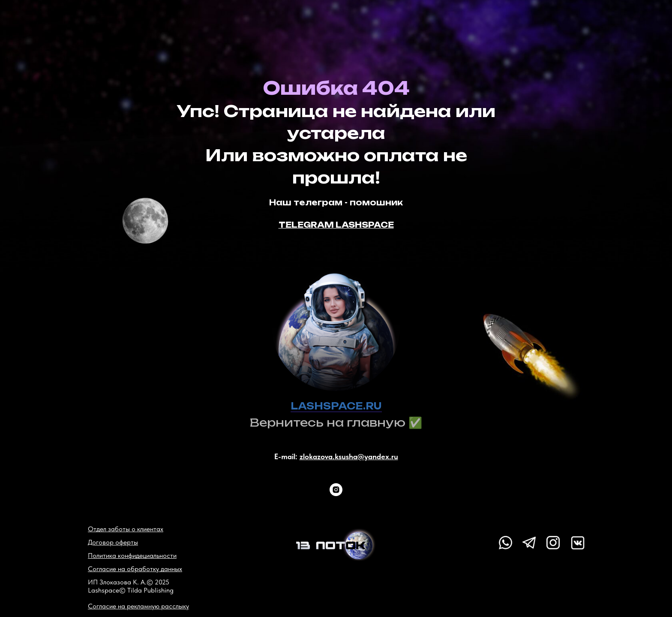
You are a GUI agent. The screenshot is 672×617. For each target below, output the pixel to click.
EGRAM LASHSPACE (346, 225)
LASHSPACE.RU (336, 406)
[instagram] (336, 490)
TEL (288, 225)
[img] (336, 545)
